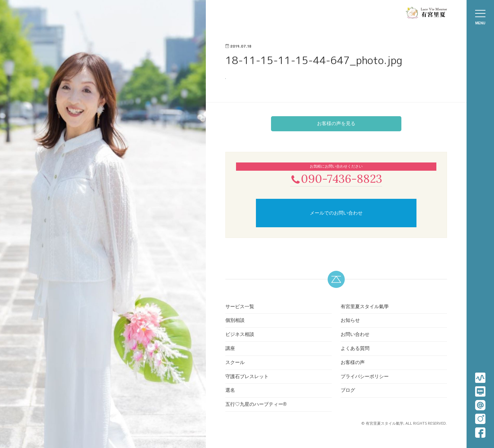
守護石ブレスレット (247, 377)
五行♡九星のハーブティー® (256, 405)
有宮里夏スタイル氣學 (365, 307)
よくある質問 (355, 349)
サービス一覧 (240, 307)
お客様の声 (353, 363)
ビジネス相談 (240, 335)
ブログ (348, 391)
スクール (235, 363)
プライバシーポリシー (365, 377)
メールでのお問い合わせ (336, 214)
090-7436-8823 (336, 179)
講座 (230, 349)
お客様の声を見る (336, 123)
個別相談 (235, 321)
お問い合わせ (355, 335)
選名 (230, 391)
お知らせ (350, 321)
